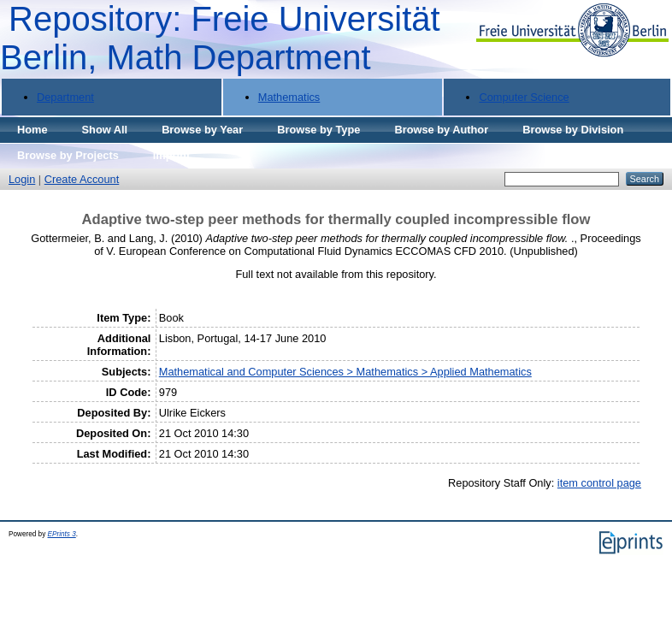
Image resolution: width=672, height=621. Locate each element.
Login (22, 179)
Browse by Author (441, 130)
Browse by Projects (68, 155)
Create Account (82, 179)
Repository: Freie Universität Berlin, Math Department (220, 38)
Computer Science (524, 97)
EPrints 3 (62, 534)
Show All (105, 130)
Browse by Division (573, 130)
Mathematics (289, 97)
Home (32, 130)
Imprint (171, 155)
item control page (599, 483)
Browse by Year (202, 130)
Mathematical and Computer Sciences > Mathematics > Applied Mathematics (345, 372)
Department (65, 97)
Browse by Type (318, 130)
